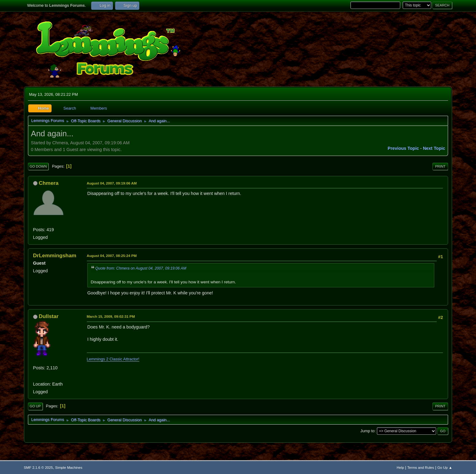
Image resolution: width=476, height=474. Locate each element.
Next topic (434, 148)
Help (400, 467)
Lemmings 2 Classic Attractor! (113, 359)
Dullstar (48, 316)
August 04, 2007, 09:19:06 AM (112, 183)
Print (440, 166)
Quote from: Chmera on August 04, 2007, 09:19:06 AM (141, 268)
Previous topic (403, 148)
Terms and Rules (421, 467)
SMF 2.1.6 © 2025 (39, 467)
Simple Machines (69, 467)
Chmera (48, 183)
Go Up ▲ (445, 467)
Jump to (367, 431)
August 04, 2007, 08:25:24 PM (112, 256)
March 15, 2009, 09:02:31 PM (111, 316)
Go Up (35, 406)
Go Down (38, 166)
